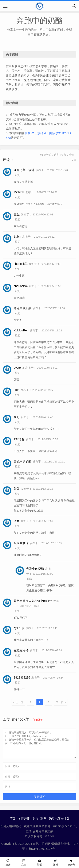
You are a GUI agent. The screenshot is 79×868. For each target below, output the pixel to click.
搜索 (8, 863)
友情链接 (24, 819)
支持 (35, 819)
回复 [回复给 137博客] (17, 444)
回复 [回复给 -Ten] (17, 395)
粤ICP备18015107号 (42, 849)
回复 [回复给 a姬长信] (17, 633)
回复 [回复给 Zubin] (17, 242)
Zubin (17, 237)
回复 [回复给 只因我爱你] (17, 548)
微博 (55, 863)
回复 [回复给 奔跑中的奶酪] (17, 313)
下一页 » (61, 702)
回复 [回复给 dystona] (17, 373)
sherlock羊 (20, 719)
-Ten (17, 390)
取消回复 (38, 720)
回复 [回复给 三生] (17, 220)
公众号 (71, 863)
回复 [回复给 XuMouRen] (17, 336)
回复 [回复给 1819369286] (17, 683)
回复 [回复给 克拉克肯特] (17, 656)
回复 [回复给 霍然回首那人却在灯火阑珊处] (17, 611)
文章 (24, 863)
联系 (43, 819)
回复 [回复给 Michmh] (17, 197)
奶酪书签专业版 (59, 819)
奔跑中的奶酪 (23, 308)
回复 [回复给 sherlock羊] (17, 269)
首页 (12, 819)
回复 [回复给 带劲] (17, 494)
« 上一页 (18, 702)
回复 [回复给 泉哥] (17, 422)
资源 (40, 863)
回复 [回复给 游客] (17, 526)
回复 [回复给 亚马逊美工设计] (17, 175)
